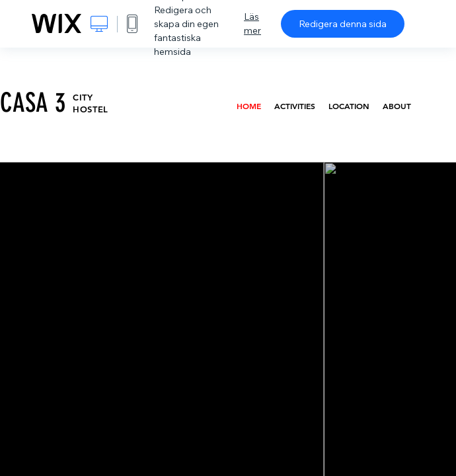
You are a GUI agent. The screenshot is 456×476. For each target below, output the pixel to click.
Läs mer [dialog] (252, 23)
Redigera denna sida (343, 24)
